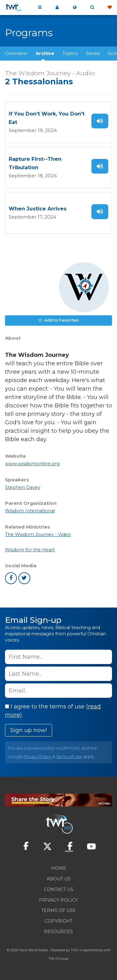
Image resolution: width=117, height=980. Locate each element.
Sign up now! (29, 730)
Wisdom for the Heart (30, 550)
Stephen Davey (23, 487)
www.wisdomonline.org (32, 464)
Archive (45, 53)
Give (110, 7)
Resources (58, 932)
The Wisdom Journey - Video (38, 534)
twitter (24, 578)
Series (93, 53)
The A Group (58, 959)
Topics (70, 53)
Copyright (58, 921)
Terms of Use (69, 757)
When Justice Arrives (38, 209)
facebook (11, 578)
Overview (16, 53)
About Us (59, 879)
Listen (100, 121)
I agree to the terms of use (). (53, 711)
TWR (75, 950)
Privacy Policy (38, 757)
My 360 (57, 7)
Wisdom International (30, 511)
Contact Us (59, 889)
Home (59, 868)
